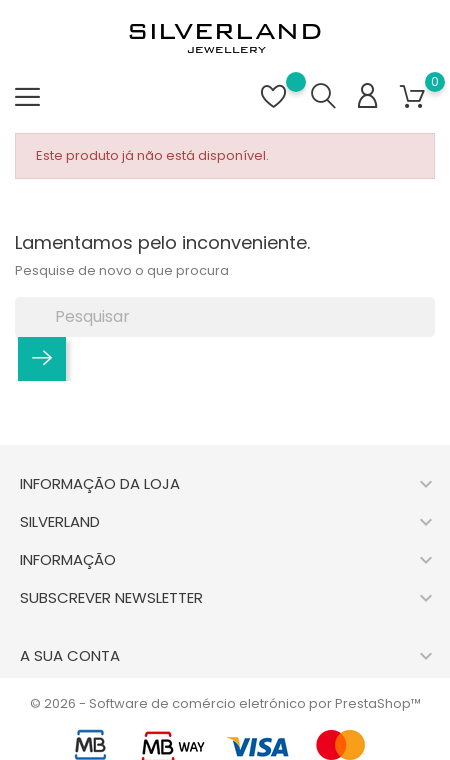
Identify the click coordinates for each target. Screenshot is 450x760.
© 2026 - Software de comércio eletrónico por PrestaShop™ (225, 703)
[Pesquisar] (225, 317)
